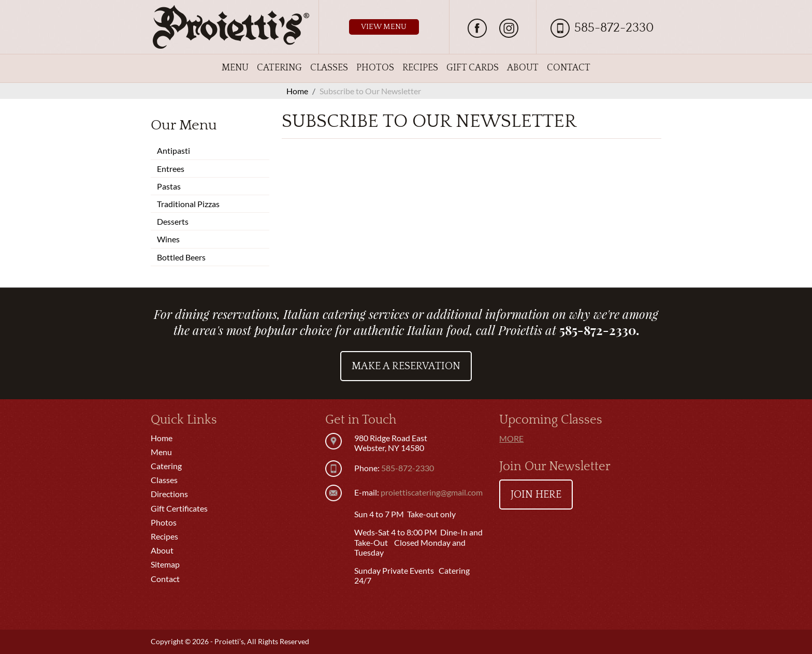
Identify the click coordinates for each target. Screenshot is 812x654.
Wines (168, 239)
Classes (329, 68)
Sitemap (165, 564)
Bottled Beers (181, 257)
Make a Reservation (406, 366)
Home (162, 438)
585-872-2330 (614, 28)
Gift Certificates (179, 508)
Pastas (169, 186)
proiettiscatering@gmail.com (432, 492)
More (511, 438)
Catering (279, 68)
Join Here (536, 495)
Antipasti (173, 150)
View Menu (384, 27)
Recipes (420, 68)
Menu (235, 68)
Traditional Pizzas (188, 204)
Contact (569, 68)
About (523, 68)
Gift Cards (473, 68)
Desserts (173, 221)
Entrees (171, 169)
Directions (169, 494)
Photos (375, 68)
